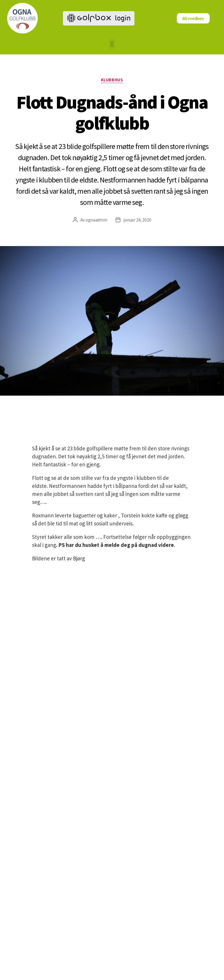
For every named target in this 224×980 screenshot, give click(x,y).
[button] (112, 44)
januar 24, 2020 (137, 220)
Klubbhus (112, 80)
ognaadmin (96, 220)
